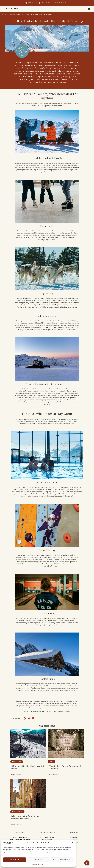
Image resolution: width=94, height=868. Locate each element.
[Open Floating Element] (87, 863)
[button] (73, 843)
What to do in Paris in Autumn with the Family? (65, 767)
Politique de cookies (37, 864)
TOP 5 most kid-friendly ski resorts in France (28, 767)
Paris (52, 762)
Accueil (5, 15)
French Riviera (17, 812)
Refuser (38, 860)
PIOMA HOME (74, 837)
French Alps (13, 15)
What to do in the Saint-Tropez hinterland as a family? (25, 817)
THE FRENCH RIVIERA (47, 837)
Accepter (15, 860)
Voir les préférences (62, 860)
